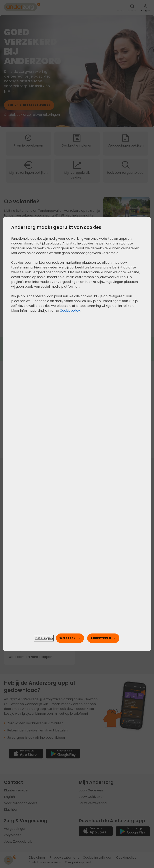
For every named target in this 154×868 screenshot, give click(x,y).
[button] (44, 638)
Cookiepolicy (70, 311)
